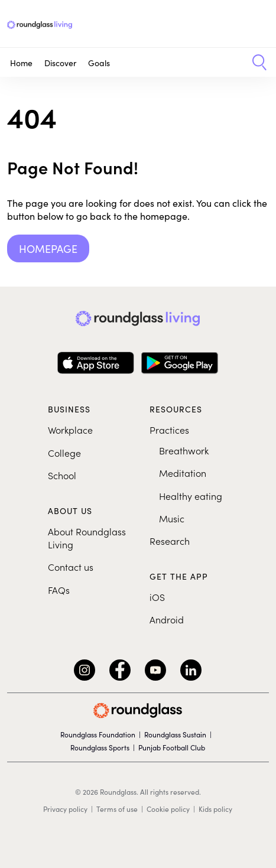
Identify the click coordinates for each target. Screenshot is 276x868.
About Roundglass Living (87, 538)
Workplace (70, 430)
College (64, 453)
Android (167, 619)
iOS (157, 597)
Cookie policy (168, 809)
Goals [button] (99, 63)
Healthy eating (191, 496)
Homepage (48, 248)
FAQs (59, 590)
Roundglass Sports (100, 747)
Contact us (71, 567)
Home (21, 63)
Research (170, 541)
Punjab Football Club (172, 747)
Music (172, 518)
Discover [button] (60, 63)
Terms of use (117, 809)
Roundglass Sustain (175, 734)
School (62, 475)
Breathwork (184, 450)
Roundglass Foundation (98, 734)
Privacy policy (65, 809)
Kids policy (215, 809)
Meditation (183, 473)
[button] (255, 63)
